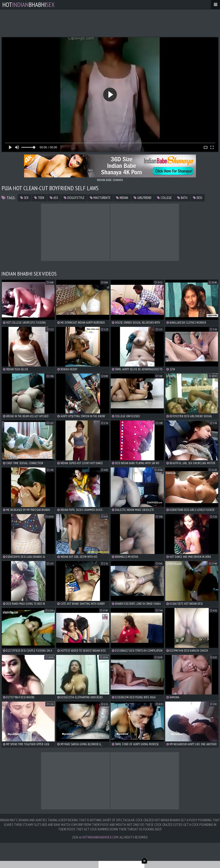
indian (122, 198)
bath (182, 198)
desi (198, 198)
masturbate (100, 198)
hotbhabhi (28, 4)
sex (24, 198)
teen (39, 198)
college (164, 198)
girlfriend (143, 198)
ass (54, 198)
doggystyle (74, 198)
